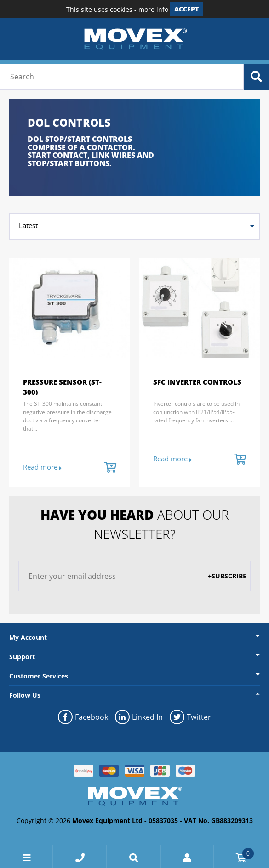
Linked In (139, 717)
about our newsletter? (135, 524)
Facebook (83, 717)
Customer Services (39, 676)
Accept (186, 9)
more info (153, 9)
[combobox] (134, 227)
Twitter (190, 717)
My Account (28, 637)
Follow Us (25, 695)
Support (22, 657)
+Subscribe (227, 576)
